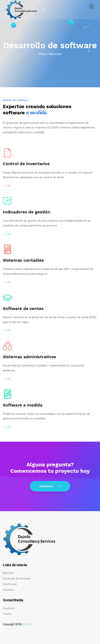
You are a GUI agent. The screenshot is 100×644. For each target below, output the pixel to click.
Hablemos (50, 486)
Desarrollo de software (17, 579)
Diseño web (10, 584)
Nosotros (8, 573)
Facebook (9, 608)
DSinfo (27, 624)
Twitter (7, 614)
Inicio (42, 54)
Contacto (8, 590)
